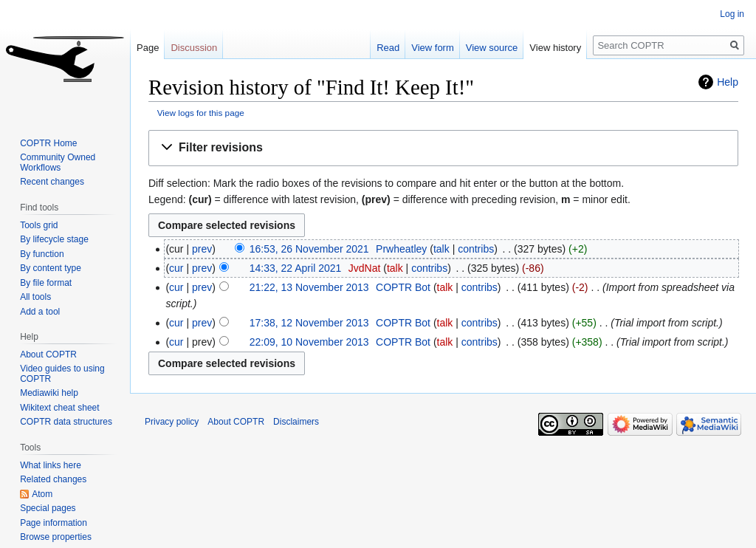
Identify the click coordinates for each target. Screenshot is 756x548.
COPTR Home (48, 143)
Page (148, 48)
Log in (732, 14)
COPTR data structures (66, 422)
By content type (51, 268)
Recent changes (52, 182)
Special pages (48, 508)
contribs (476, 249)
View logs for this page (201, 113)
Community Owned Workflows (58, 162)
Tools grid (39, 225)
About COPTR (48, 355)
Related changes (53, 479)
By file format (46, 283)
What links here (51, 465)
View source (492, 48)
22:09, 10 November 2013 (309, 342)
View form (433, 48)
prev (202, 249)
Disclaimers (296, 422)
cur (176, 268)
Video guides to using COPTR (62, 374)
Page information (54, 523)
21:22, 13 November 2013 (309, 287)
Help (728, 82)
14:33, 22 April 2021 (296, 268)
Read (388, 48)
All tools (35, 297)
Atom (42, 494)
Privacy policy (172, 422)
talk (441, 249)
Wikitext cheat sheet (59, 408)
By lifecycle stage (54, 239)
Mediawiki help (49, 393)
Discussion (194, 48)
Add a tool (40, 312)
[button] (443, 148)
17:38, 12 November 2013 (309, 323)
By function (42, 254)
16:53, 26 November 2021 (309, 249)
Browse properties (56, 537)
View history (555, 48)
